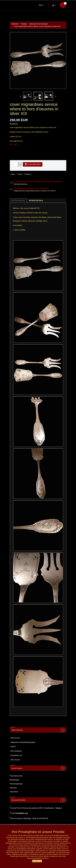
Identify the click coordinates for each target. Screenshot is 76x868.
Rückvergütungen (16, 784)
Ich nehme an (37, 861)
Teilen (13, 174)
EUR (41, 5)
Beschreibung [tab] (18, 201)
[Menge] (15, 164)
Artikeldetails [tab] (36, 201)
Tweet (19, 174)
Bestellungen (15, 780)
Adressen (13, 788)
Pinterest (27, 174)
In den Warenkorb (33, 164)
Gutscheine (14, 792)
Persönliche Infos (16, 776)
